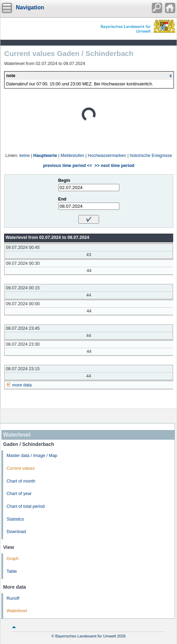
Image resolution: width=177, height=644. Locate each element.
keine (24, 156)
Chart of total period (26, 506)
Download (16, 532)
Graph (13, 559)
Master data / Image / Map (32, 456)
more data (22, 385)
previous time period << (68, 166)
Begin (64, 180)
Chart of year (19, 494)
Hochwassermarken (107, 156)
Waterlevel (17, 611)
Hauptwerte (45, 156)
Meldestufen (72, 156)
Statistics (15, 519)
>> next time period (114, 166)
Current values (21, 468)
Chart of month (21, 481)
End (62, 199)
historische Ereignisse (151, 156)
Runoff (13, 598)
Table (12, 571)
